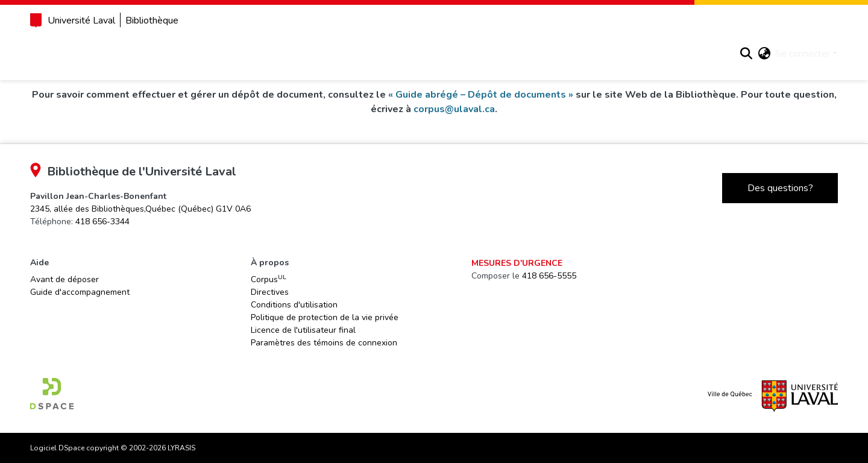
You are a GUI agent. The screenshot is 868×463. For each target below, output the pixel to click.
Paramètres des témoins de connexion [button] (332, 343)
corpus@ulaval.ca (477, 109)
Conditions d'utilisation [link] (302, 305)
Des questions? (763, 188)
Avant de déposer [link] (82, 279)
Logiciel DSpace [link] (75, 448)
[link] (158, 209)
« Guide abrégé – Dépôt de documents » (504, 95)
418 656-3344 (120, 222)
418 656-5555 (547, 276)
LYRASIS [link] (199, 448)
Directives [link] (278, 292)
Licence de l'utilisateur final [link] (311, 330)
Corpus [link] (276, 279)
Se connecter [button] (787, 54)
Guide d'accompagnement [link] (97, 292)
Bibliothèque (169, 20)
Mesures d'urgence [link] (515, 263)
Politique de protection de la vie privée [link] (332, 317)
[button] (729, 54)
